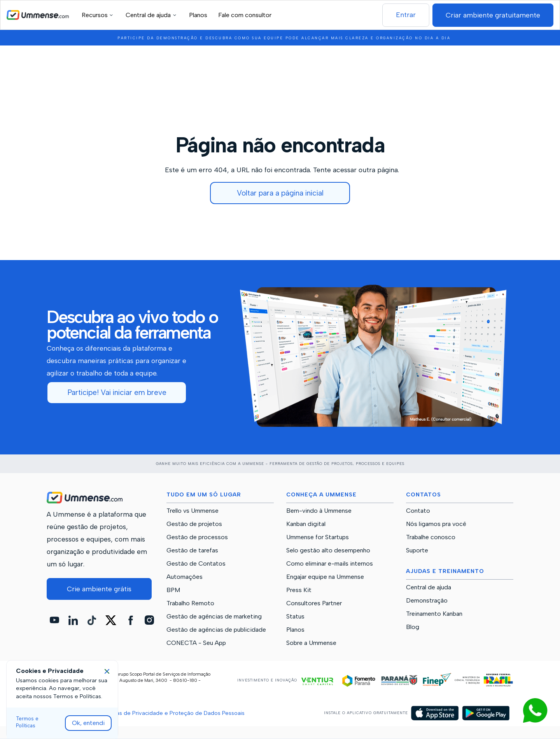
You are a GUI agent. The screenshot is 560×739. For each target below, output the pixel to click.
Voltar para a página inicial (280, 193)
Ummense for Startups (318, 537)
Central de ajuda (429, 587)
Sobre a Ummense (311, 643)
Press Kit (299, 590)
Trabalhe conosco (431, 537)
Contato (418, 511)
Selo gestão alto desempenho (328, 550)
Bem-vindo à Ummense (319, 511)
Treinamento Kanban (434, 614)
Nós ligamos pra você (436, 524)
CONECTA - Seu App (196, 643)
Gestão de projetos (194, 524)
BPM (173, 590)
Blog (413, 627)
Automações (185, 577)
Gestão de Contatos (196, 564)
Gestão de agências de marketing (214, 617)
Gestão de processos (197, 537)
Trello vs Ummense (192, 511)
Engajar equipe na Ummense (325, 577)
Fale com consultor (245, 15)
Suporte (417, 550)
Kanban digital (306, 524)
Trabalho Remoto (190, 603)
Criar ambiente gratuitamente (493, 15)
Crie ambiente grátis (99, 589)
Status (295, 617)
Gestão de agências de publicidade (216, 630)
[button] (99, 15)
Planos (198, 15)
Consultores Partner (314, 603)
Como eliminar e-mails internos (330, 564)
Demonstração (427, 601)
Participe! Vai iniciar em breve (117, 392)
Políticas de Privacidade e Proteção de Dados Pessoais (173, 713)
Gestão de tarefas (192, 550)
